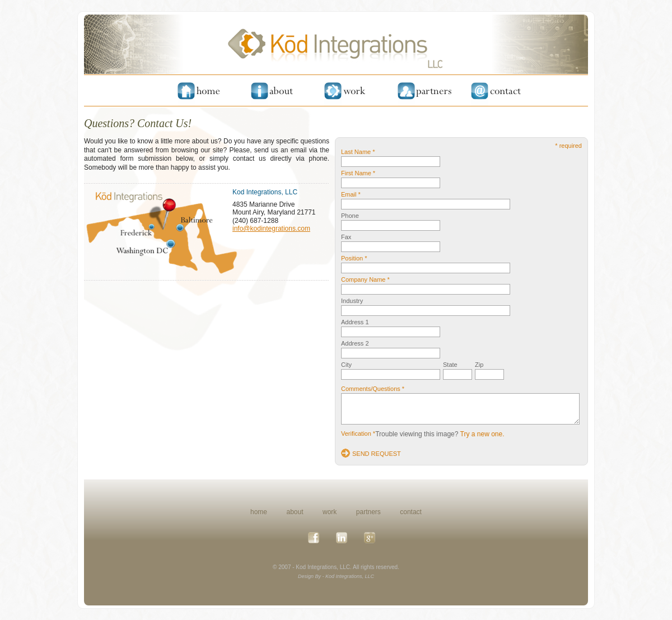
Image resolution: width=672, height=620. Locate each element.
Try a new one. (482, 434)
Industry (352, 301)
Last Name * (358, 152)
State (450, 365)
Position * (354, 258)
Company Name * (365, 279)
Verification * (358, 433)
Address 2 (355, 343)
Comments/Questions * (373, 389)
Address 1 (355, 322)
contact (411, 512)
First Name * (358, 173)
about (295, 512)
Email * (351, 194)
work (330, 512)
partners (368, 512)
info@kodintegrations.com (271, 229)
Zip (479, 365)
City (346, 365)
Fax (346, 237)
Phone (350, 216)
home (259, 512)
